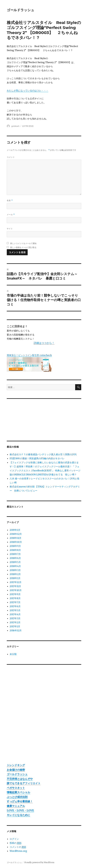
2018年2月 (15, 574)
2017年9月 (15, 594)
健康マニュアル (16, 806)
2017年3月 (15, 618)
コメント (11, 157)
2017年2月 (15, 622)
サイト (10, 229)
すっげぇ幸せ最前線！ (20, 801)
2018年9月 (15, 546)
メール (11, 215)
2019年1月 (15, 530)
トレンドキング (16, 765)
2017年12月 (16, 582)
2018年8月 (15, 550)
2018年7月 (15, 554)
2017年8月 (15, 598)
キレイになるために (18, 815)
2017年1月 (15, 626)
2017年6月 (15, 606)
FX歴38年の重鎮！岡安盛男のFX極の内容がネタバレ (37, 458)
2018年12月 (16, 534)
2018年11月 (15, 538)
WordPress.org (18, 851)
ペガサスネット (16, 788)
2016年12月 (16, 630)
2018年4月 (15, 566)
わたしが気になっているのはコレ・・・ (28, 90)
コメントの (18, 847)
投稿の (15, 843)
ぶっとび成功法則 (17, 797)
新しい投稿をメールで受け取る (23, 247)
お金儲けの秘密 (16, 770)
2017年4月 (15, 614)
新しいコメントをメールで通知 (23, 243)
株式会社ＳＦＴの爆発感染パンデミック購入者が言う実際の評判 (43, 454)
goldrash (15, 126)
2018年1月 (15, 578)
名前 (10, 200)
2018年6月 (15, 558)
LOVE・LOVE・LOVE (20, 810)
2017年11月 (15, 586)
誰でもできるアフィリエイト (24, 783)
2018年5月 (15, 562)
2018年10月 (16, 542)
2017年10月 (16, 590)
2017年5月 (15, 610)
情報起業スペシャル (18, 792)
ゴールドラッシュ (21, 10)
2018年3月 (15, 570)
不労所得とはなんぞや (20, 779)
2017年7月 (15, 602)
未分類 (13, 654)
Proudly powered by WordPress (39, 862)
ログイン (14, 839)
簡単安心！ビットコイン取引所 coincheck (29, 355)
